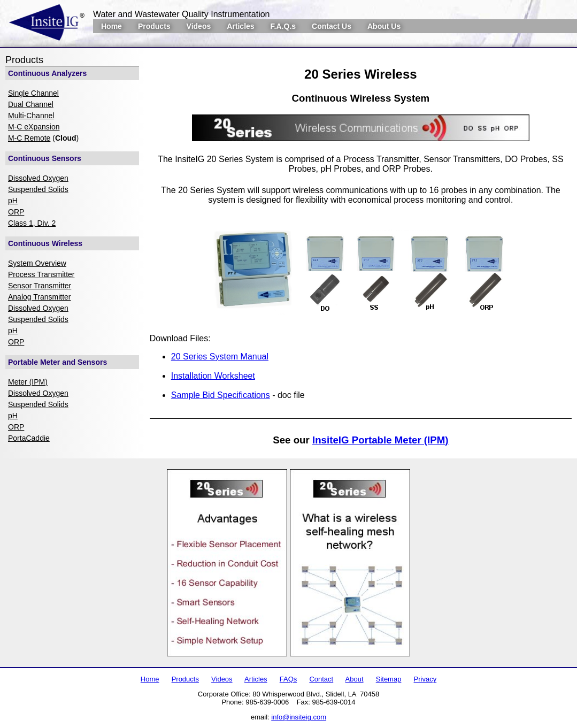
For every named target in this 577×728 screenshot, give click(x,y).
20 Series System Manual (220, 357)
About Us (384, 26)
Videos (199, 26)
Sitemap (389, 679)
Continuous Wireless (45, 243)
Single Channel (33, 93)
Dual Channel (31, 104)
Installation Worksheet (213, 376)
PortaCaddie (29, 438)
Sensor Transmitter (40, 286)
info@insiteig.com (299, 717)
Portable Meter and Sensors (57, 362)
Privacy (425, 679)
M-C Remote (29, 138)
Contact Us (332, 26)
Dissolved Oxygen (38, 178)
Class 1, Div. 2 (32, 223)
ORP (16, 212)
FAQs (288, 679)
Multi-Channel (31, 116)
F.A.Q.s (283, 26)
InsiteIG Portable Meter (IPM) (380, 440)
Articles (240, 26)
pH (13, 201)
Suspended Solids (38, 189)
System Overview (37, 263)
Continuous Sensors (45, 158)
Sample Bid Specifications (221, 395)
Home (111, 26)
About (355, 679)
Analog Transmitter (40, 297)
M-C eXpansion (34, 127)
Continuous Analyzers (47, 73)
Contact (321, 679)
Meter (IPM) (28, 382)
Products (154, 26)
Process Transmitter (41, 274)
